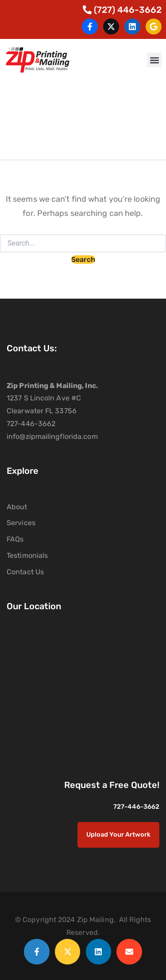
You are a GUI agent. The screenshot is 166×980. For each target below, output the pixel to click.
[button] (154, 60)
